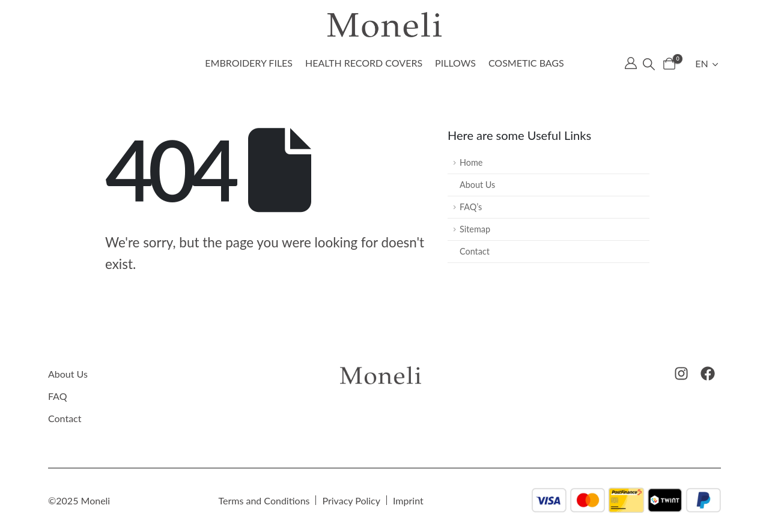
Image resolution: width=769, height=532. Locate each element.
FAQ (57, 396)
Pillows (455, 63)
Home (471, 162)
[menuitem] (708, 63)
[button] (649, 64)
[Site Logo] (384, 25)
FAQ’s (471, 207)
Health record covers (364, 63)
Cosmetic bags (526, 63)
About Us (477, 185)
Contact (475, 251)
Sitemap (475, 229)
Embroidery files (249, 63)
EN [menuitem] (701, 63)
